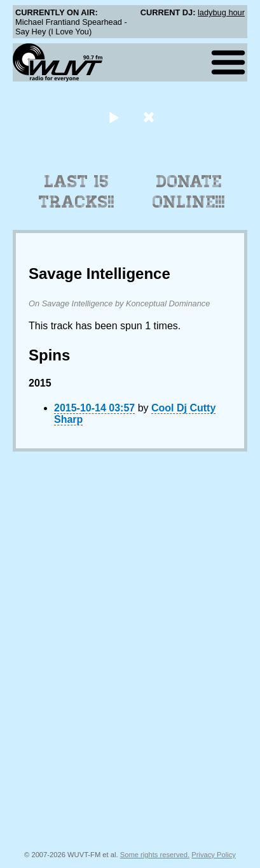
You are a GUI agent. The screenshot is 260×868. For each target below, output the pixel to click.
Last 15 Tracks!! (77, 192)
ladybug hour (221, 12)
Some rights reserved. (155, 855)
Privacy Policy (214, 855)
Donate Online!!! (189, 192)
